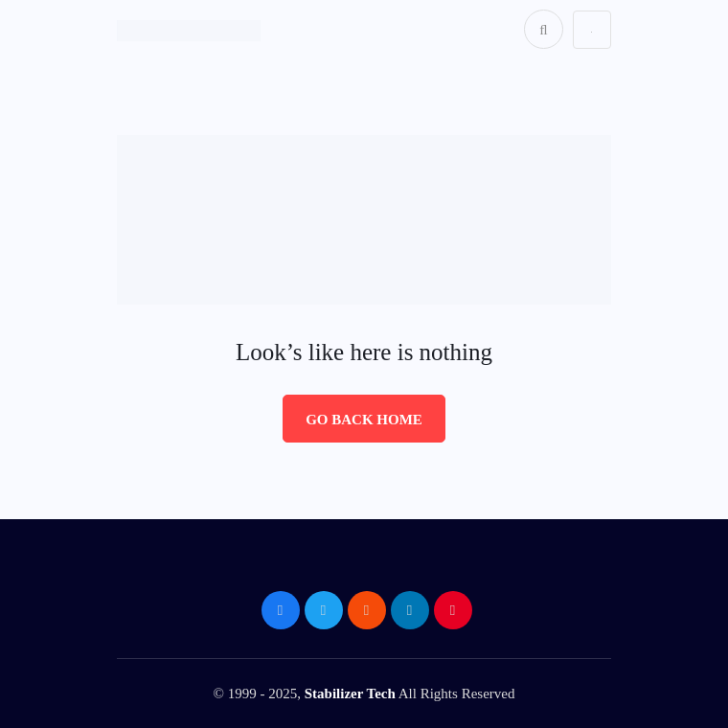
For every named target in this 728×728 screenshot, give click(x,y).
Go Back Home (364, 420)
